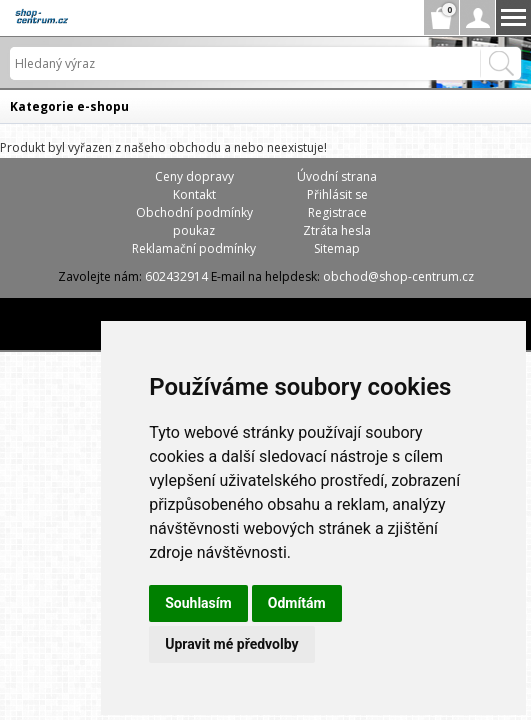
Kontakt (194, 194)
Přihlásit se (337, 194)
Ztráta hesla (337, 230)
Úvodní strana (337, 176)
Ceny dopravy (194, 176)
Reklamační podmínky (194, 248)
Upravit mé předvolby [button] (231, 644)
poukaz (194, 230)
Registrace (337, 212)
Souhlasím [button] (198, 603)
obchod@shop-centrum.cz (398, 276)
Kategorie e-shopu (69, 106)
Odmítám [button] (297, 603)
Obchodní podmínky (194, 212)
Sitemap (337, 248)
